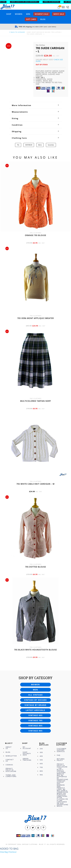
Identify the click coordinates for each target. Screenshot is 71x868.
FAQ (59, 755)
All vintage (35, 695)
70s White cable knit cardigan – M (35, 484)
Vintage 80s (35, 726)
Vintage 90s (35, 731)
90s (41, 775)
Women (19, 14)
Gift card (31, 19)
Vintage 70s (35, 720)
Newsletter (11, 756)
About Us (9, 748)
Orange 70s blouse (36, 235)
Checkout (12, 852)
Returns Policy (61, 760)
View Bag (4, 852)
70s (18, 145)
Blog (43, 19)
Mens (40, 145)
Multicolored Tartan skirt (36, 401)
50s (41, 760)
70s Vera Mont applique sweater (35, 318)
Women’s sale (42, 14)
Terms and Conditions (11, 776)
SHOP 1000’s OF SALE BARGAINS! (28, 2)
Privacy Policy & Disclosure (11, 770)
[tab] (36, 105)
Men (28, 14)
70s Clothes (56, 32)
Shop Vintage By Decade (41, 32)
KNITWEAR (29, 145)
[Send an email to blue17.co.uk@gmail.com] (63, 7)
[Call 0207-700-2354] (68, 7)
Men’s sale (59, 14)
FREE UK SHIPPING (55, 2)
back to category (17, 32)
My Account (27, 748)
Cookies (9, 765)
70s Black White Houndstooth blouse (35, 650)
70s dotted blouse (36, 567)
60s (41, 764)
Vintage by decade (35, 700)
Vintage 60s (35, 715)
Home (29, 32)
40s (41, 756)
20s (41, 749)
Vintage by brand (35, 705)
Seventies (51, 145)
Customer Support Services (62, 750)
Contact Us (10, 760)
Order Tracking (27, 759)
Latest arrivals (35, 710)
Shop (9, 14)
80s (41, 771)
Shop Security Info (27, 754)
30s (41, 752)
